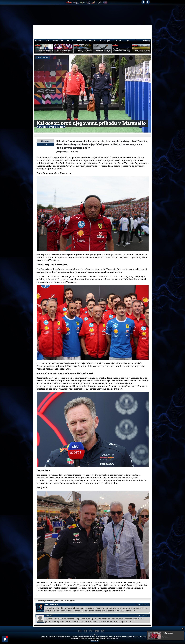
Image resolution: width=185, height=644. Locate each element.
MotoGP (81, 41)
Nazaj (146, 41)
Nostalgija (105, 41)
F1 (47, 41)
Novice (47, 58)
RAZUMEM (95, 640)
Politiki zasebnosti (112, 638)
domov (39, 58)
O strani (117, 41)
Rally (93, 41)
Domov (39, 41)
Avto (70, 41)
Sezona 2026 (58, 41)
